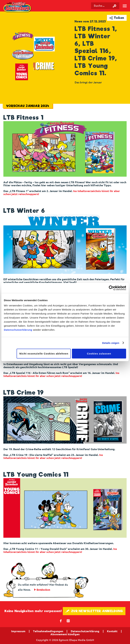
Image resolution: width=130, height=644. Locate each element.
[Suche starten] (114, 6)
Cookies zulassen (99, 354)
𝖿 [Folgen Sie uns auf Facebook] (61, 621)
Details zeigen (111, 343)
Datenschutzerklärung (18, 330)
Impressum (18, 631)
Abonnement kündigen (65, 634)
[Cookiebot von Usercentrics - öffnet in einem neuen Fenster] (111, 288)
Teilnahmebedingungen (48, 631)
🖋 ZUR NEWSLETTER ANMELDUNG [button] (94, 611)
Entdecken (44, 590)
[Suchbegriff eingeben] (105, 6)
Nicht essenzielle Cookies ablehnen (44, 354)
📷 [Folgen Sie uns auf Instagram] (68, 621)
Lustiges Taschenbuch (18, 7)
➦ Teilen (117, 18)
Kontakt (112, 631)
